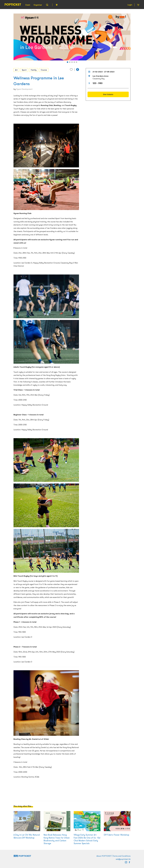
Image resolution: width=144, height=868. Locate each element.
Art (16, 70)
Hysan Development (24, 89)
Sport (24, 70)
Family (34, 70)
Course (44, 70)
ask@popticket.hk (123, 859)
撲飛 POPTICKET (22, 856)
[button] (67, 62)
